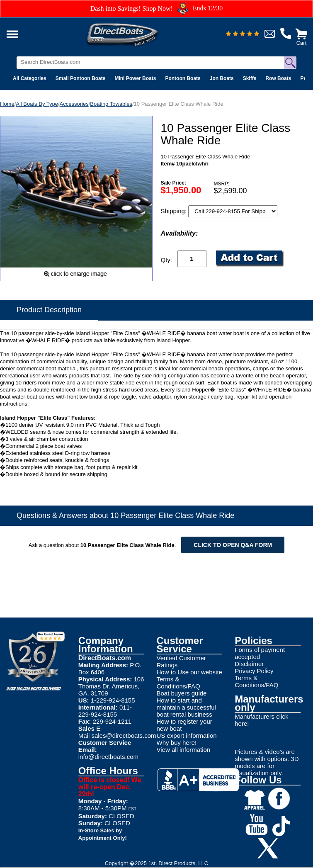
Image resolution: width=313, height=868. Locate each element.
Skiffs (250, 78)
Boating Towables (111, 104)
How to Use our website (189, 672)
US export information (187, 735)
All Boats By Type (37, 104)
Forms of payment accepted (260, 653)
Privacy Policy (254, 671)
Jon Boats (222, 78)
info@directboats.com (108, 757)
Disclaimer (249, 664)
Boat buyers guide (182, 693)
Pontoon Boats (183, 78)
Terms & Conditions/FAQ (178, 683)
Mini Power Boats (135, 78)
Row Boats (278, 78)
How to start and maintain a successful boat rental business (186, 707)
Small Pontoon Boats (81, 78)
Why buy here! (177, 743)
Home (7, 104)
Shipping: (175, 211)
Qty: (167, 260)
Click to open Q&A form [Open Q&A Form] (233, 545)
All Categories (30, 78)
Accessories (74, 104)
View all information (184, 750)
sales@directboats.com (124, 735)
